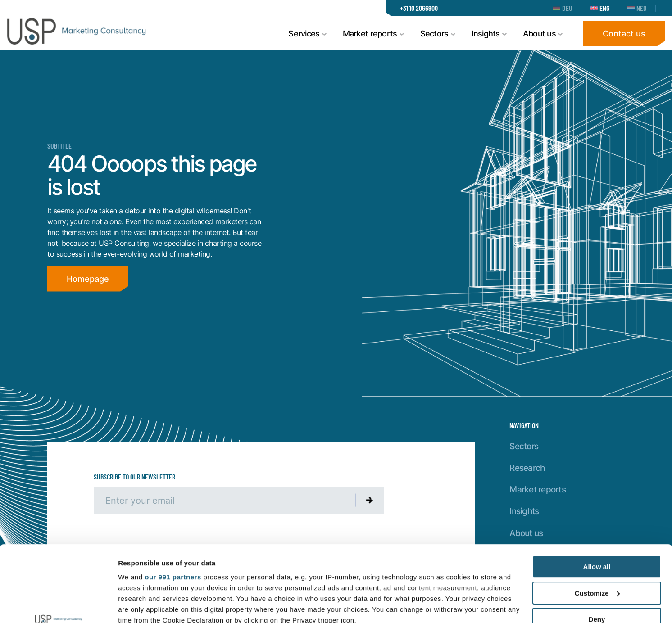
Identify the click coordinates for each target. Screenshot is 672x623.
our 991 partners (173, 506)
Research (527, 467)
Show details (139, 605)
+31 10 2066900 (419, 8)
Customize (597, 522)
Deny (597, 548)
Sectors (524, 446)
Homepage (88, 279)
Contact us (624, 33)
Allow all (597, 495)
